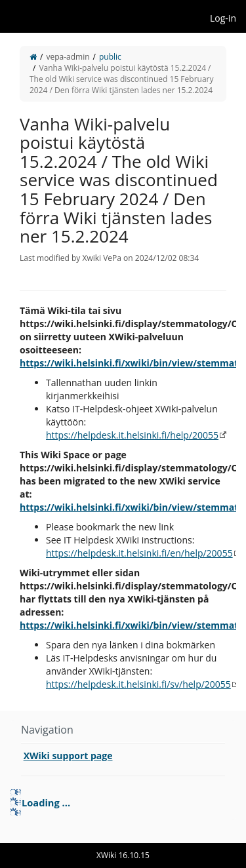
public (110, 57)
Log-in (223, 18)
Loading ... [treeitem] (46, 802)
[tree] (123, 802)
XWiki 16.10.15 (123, 855)
